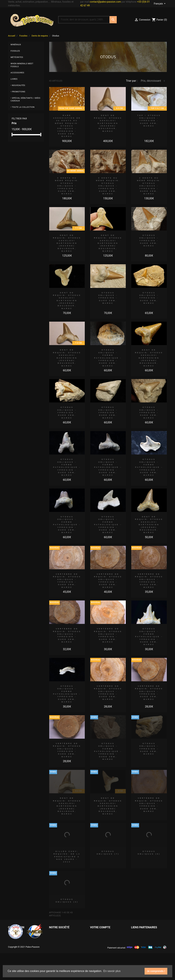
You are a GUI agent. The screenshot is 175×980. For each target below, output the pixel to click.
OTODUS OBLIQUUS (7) (108, 853)
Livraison (55, 934)
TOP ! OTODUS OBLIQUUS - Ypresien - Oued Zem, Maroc (149, 121)
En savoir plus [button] (112, 971)
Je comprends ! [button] (156, 971)
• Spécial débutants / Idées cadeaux (25, 100)
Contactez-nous (59, 950)
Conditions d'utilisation (63, 944)
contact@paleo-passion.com (105, 2)
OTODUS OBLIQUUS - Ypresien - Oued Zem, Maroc (149, 240)
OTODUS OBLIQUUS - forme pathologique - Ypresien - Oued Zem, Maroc (108, 358)
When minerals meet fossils (22, 65)
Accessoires (17, 73)
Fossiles (15, 51)
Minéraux (16, 45)
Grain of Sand (139, 939)
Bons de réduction (101, 955)
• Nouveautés (18, 85)
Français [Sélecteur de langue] (159, 4)
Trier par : (132, 81)
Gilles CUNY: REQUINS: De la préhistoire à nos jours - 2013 (67, 857)
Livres (14, 79)
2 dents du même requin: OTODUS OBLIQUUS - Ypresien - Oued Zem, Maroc (149, 186)
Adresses (96, 950)
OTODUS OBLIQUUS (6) (149, 853)
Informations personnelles (106, 934)
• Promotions (18, 92)
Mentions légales (59, 939)
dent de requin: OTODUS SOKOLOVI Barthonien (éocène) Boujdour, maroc (108, 123)
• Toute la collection (23, 107)
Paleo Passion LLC (142, 934)
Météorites (17, 57)
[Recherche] (84, 20)
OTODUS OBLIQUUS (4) (67, 901)
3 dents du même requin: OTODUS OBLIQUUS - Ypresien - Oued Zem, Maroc (67, 186)
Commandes (98, 939)
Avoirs (94, 944)
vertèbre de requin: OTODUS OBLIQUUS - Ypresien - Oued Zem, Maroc (67, 581)
